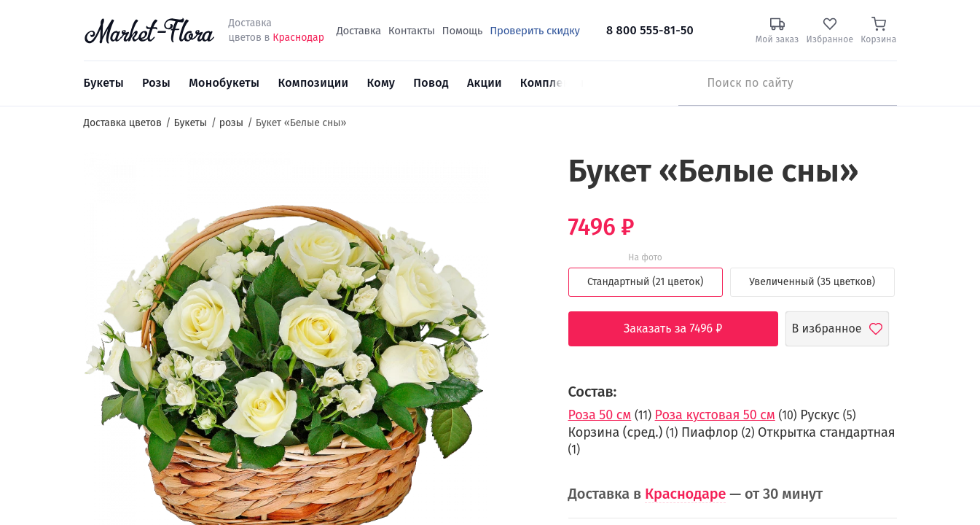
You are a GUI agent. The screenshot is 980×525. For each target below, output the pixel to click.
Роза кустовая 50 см (715, 415)
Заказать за (684, 329)
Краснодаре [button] (685, 494)
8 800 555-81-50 (650, 30)
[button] (516, 179)
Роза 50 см (600, 415)
